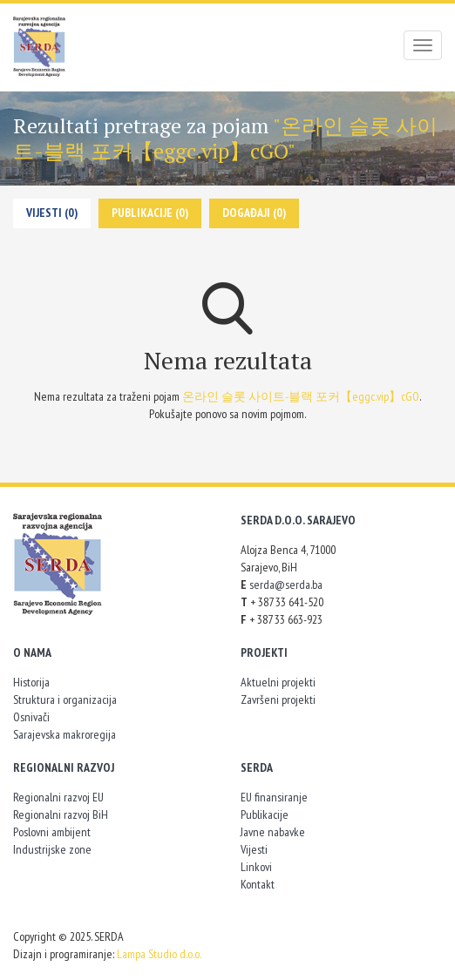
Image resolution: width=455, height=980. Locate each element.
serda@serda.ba (286, 585)
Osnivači (31, 717)
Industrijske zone (52, 849)
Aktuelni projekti (278, 682)
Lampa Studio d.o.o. (159, 954)
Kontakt (258, 884)
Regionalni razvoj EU (58, 797)
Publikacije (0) (150, 213)
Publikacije (265, 814)
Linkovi (256, 867)
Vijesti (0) (52, 213)
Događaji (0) (254, 213)
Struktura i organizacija (65, 700)
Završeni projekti (278, 700)
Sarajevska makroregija (65, 734)
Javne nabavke (273, 832)
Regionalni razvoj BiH (61, 814)
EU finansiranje (274, 797)
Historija (31, 682)
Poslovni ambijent (52, 832)
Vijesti (254, 849)
